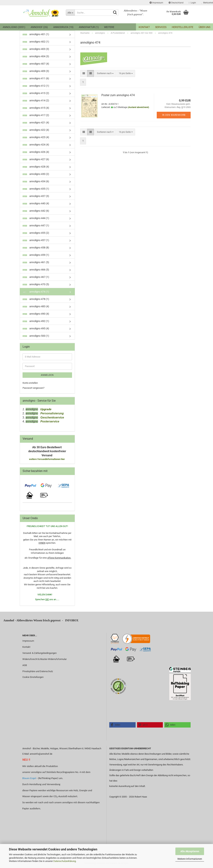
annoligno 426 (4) (36, 152)
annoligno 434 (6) (36, 181)
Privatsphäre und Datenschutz (38, 671)
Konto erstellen (30, 383)
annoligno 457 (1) (36, 240)
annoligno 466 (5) (36, 270)
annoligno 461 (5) (36, 262)
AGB (25, 665)
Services (161, 27)
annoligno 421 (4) (36, 123)
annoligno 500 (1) (36, 336)
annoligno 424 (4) (36, 145)
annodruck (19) (63, 27)
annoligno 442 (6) (36, 211)
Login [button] (192, 3)
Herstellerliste (183, 27)
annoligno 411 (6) (36, 78)
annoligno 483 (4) (36, 306)
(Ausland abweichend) (138, 107)
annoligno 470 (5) (36, 284)
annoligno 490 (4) (36, 314)
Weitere (109, 27)
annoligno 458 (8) (36, 248)
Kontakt (144, 27)
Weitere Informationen (190, 859)
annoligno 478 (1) (36, 299)
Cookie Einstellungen (33, 677)
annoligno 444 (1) (36, 218)
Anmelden (47, 375)
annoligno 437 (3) (36, 196)
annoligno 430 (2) (36, 174)
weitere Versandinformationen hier (47, 459)
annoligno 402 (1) (36, 42)
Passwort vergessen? (33, 388)
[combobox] (105, 73)
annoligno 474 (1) (36, 292)
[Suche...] (70, 13)
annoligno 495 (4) (36, 328)
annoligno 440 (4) (36, 203)
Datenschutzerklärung (65, 861)
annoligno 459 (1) (36, 255)
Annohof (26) (39, 27)
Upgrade (45, 409)
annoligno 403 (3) (36, 49)
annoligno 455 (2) (36, 233)
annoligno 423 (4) (36, 137)
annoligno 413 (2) (36, 93)
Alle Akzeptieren (190, 851)
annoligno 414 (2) (36, 100)
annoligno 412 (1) (36, 86)
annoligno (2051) (14, 27)
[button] (176, 3)
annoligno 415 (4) (36, 108)
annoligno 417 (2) (36, 115)
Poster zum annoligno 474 (118, 95)
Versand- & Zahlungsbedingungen (40, 653)
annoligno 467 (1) (36, 277)
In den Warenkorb (174, 115)
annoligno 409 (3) (36, 71)
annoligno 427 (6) (36, 159)
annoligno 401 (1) (36, 34)
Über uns (204, 27)
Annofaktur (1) (89, 27)
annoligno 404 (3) (36, 56)
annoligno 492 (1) (36, 321)
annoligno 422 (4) (36, 130)
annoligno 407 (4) (36, 64)
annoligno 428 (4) (36, 167)
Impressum (156, 3)
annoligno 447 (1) (36, 225)
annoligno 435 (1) (36, 189)
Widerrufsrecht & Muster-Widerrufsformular (45, 659)
